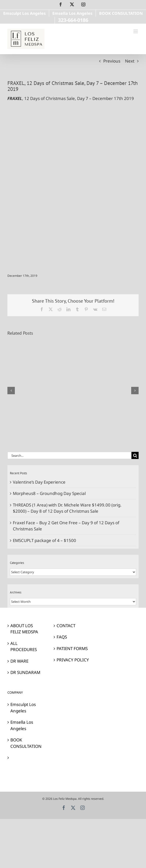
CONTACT (66, 626)
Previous (112, 61)
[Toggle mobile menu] (136, 31)
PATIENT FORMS (72, 648)
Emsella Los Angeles (22, 725)
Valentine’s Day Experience (39, 482)
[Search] (135, 455)
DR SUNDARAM (25, 672)
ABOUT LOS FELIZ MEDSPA (24, 629)
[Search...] (69, 455)
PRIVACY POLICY (73, 660)
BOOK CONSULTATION (26, 743)
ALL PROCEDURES (24, 647)
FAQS (62, 637)
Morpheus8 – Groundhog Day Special (49, 493)
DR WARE (19, 661)
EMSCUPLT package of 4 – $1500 (44, 540)
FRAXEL (15, 98)
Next (130, 61)
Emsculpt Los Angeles (23, 708)
